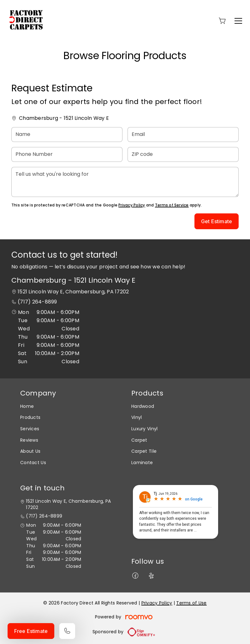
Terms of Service (172, 205)
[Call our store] (67, 631)
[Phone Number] (67, 154)
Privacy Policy (132, 205)
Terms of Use (191, 603)
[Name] (67, 135)
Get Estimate (217, 221)
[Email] (183, 135)
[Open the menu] (238, 21)
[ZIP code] (183, 154)
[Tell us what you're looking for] (125, 182)
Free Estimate (31, 631)
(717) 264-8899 (37, 302)
